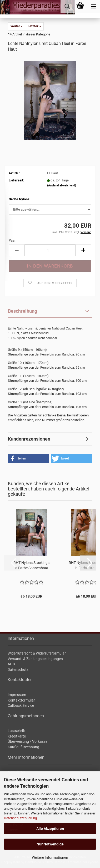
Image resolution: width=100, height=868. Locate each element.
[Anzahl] (50, 250)
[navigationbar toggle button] (93, 7)
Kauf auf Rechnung (23, 747)
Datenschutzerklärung (20, 818)
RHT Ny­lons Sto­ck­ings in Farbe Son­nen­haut (31, 565)
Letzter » (34, 26)
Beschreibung (22, 311)
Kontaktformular (21, 700)
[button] (17, 250)
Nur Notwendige (50, 844)
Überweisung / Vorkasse (27, 741)
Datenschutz (18, 670)
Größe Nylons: (20, 199)
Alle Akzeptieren (50, 829)
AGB (11, 664)
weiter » (17, 26)
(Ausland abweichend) (62, 185)
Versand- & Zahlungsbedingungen (35, 659)
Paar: (12, 240)
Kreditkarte (17, 736)
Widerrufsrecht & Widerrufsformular (37, 653)
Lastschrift (17, 731)
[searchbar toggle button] (67, 7)
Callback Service (21, 705)
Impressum (17, 695)
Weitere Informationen (50, 857)
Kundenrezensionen (29, 439)
